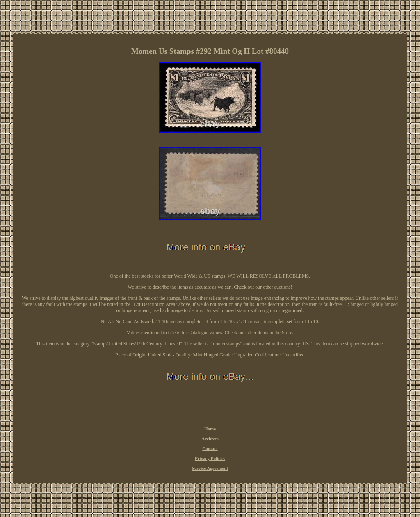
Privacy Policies (210, 458)
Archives (210, 439)
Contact (210, 448)
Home (210, 429)
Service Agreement (210, 468)
